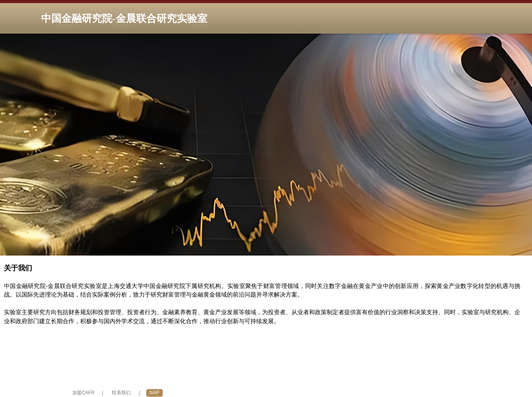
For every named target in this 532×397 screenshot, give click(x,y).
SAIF (154, 393)
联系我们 (121, 393)
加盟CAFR (84, 393)
